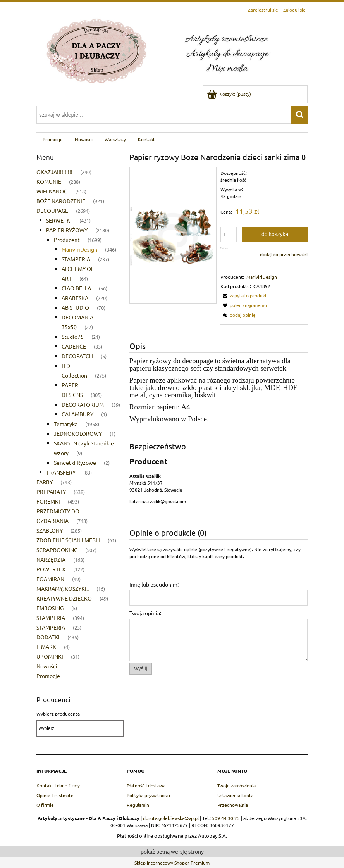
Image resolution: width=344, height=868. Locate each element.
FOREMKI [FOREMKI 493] (48, 501)
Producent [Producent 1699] (67, 240)
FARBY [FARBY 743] (45, 482)
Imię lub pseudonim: (154, 584)
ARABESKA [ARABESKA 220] (75, 298)
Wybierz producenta (58, 714)
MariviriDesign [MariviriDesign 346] (79, 249)
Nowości (47, 666)
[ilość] (229, 235)
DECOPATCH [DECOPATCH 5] (77, 356)
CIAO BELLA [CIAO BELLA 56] (76, 288)
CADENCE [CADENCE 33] (74, 346)
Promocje (48, 676)
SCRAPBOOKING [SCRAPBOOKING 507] (57, 550)
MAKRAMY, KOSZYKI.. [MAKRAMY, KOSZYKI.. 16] (63, 588)
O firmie (45, 805)
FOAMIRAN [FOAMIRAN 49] (50, 579)
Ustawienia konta (235, 795)
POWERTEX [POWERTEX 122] (51, 569)
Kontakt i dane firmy (58, 785)
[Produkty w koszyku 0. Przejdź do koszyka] (230, 94)
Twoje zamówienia (236, 785)
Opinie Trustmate (55, 795)
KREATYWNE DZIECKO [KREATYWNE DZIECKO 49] (64, 598)
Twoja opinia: (145, 613)
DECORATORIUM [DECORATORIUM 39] (83, 404)
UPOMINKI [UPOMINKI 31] (50, 656)
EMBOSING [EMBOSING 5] (50, 608)
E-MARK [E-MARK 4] (46, 647)
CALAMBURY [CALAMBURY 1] (77, 414)
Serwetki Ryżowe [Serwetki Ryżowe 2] (75, 462)
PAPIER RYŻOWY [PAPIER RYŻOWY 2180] (67, 230)
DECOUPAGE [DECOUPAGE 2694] (52, 211)
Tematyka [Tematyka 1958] (66, 424)
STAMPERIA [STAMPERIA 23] (51, 627)
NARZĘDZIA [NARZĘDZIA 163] (51, 559)
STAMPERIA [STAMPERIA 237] (76, 259)
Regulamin (138, 805)
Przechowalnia (233, 805)
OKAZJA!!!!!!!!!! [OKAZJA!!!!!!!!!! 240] (54, 172)
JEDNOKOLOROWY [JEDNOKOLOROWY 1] (78, 433)
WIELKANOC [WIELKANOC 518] (52, 191)
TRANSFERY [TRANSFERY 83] (61, 472)
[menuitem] (52, 139)
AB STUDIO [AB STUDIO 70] (75, 307)
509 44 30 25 (226, 818)
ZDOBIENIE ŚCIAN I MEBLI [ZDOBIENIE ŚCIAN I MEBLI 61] (68, 540)
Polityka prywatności (148, 795)
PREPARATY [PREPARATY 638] (51, 492)
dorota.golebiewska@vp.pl (171, 818)
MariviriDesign (262, 277)
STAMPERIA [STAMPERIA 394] (51, 618)
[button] (244, 295)
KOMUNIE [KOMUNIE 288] (49, 181)
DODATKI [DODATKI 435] (48, 637)
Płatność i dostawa (146, 785)
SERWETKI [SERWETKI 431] (59, 220)
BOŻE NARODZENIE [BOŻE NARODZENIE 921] (61, 201)
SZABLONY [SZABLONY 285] (50, 530)
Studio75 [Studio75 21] (73, 337)
